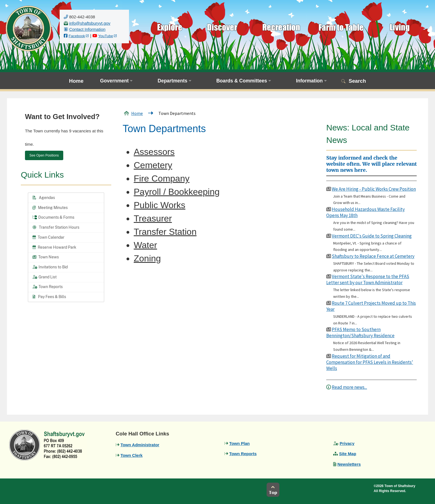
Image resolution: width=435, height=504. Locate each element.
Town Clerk (131, 455)
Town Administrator (140, 445)
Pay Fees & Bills (49, 297)
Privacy (347, 443)
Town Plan (239, 443)
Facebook (77, 36)
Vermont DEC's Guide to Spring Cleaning (372, 236)
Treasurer (153, 218)
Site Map (348, 454)
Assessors (154, 152)
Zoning (147, 258)
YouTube (106, 36)
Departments (172, 81)
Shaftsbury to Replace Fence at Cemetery (373, 256)
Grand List (45, 277)
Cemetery (153, 165)
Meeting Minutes (50, 208)
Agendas (44, 198)
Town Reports (48, 287)
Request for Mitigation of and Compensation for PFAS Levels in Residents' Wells (370, 362)
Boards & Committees (242, 81)
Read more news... (349, 387)
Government (114, 81)
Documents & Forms (53, 217)
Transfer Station (165, 232)
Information (309, 81)
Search (357, 81)
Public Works (160, 205)
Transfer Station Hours (56, 227)
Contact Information (87, 29)
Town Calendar (48, 237)
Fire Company (162, 178)
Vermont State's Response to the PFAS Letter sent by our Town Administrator (368, 279)
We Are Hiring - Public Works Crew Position (374, 189)
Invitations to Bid (50, 267)
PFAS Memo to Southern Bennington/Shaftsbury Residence (360, 332)
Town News (46, 257)
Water (145, 245)
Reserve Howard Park (54, 247)
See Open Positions (44, 155)
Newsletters (349, 464)
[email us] (90, 23)
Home (76, 81)
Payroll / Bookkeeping (177, 192)
